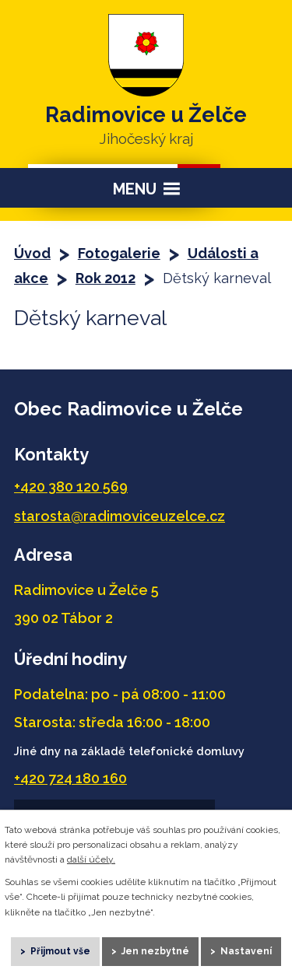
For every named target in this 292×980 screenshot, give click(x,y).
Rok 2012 (106, 278)
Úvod (32, 253)
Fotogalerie (119, 253)
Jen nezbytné (155, 951)
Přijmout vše (60, 951)
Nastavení (246, 951)
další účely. (91, 859)
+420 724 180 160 (70, 778)
